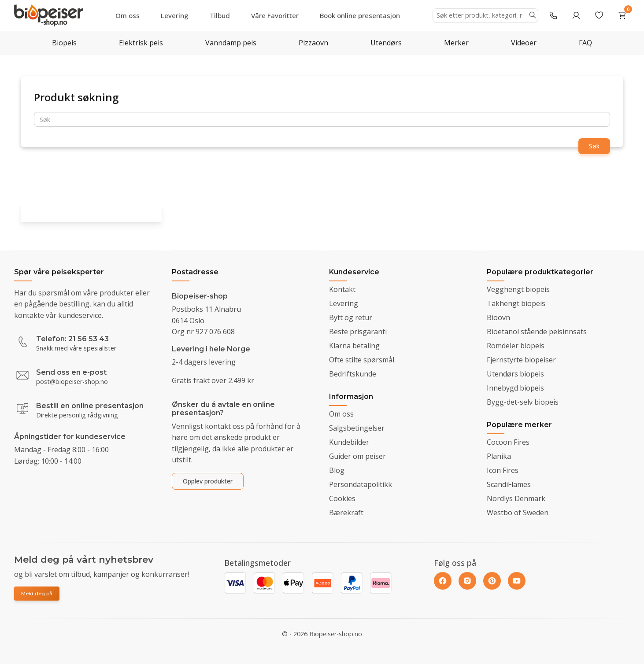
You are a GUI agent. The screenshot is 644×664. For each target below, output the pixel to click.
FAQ (585, 43)
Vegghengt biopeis (518, 289)
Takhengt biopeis (516, 303)
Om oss (128, 15)
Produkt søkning (76, 97)
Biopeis (64, 43)
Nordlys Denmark (516, 498)
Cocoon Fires (508, 442)
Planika (499, 456)
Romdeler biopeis (516, 346)
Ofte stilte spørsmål (362, 360)
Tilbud (220, 15)
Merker (456, 43)
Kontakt (342, 289)
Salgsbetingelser (357, 428)
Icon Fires (503, 470)
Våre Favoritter (275, 15)
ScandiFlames (509, 484)
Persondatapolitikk (361, 484)
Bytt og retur (351, 317)
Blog (337, 470)
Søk (594, 146)
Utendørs (386, 43)
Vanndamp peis (231, 43)
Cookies (342, 498)
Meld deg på (37, 594)
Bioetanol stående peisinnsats (537, 332)
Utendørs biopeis (515, 374)
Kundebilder (349, 442)
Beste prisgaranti (358, 332)
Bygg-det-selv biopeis (523, 402)
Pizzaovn (313, 43)
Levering (175, 15)
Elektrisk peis (141, 43)
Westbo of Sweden (518, 513)
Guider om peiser (357, 456)
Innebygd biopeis (515, 388)
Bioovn (498, 317)
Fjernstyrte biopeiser (521, 360)
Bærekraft (346, 513)
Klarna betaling (354, 346)
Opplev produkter (208, 481)
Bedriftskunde (353, 374)
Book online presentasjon (360, 15)
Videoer (524, 43)
